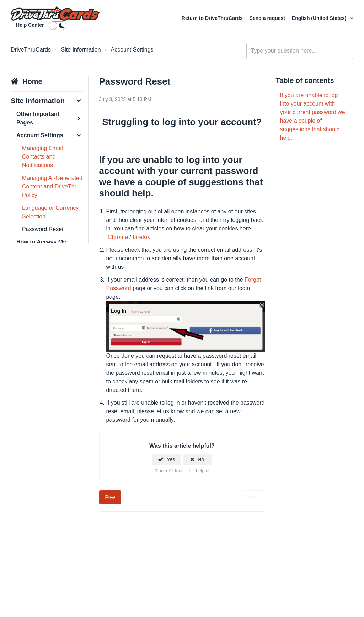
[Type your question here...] (300, 51)
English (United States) (320, 18)
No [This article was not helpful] (201, 459)
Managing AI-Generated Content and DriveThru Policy (52, 187)
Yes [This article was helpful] (171, 459)
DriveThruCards (31, 50)
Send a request (267, 18)
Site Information (81, 50)
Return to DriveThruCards (213, 18)
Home (32, 81)
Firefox (141, 237)
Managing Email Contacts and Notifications (42, 157)
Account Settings (132, 50)
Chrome (118, 237)
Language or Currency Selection (50, 212)
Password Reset (43, 229)
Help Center (30, 25)
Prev (110, 497)
